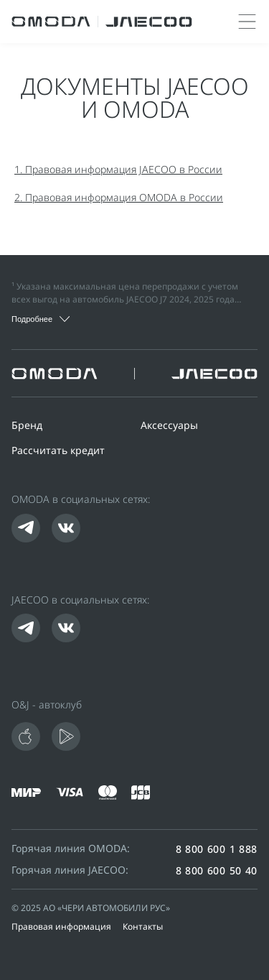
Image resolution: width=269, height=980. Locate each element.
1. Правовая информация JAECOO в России (118, 171)
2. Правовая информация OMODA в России (119, 199)
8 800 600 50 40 (217, 871)
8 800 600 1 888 (217, 849)
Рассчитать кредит (58, 452)
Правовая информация (61, 928)
